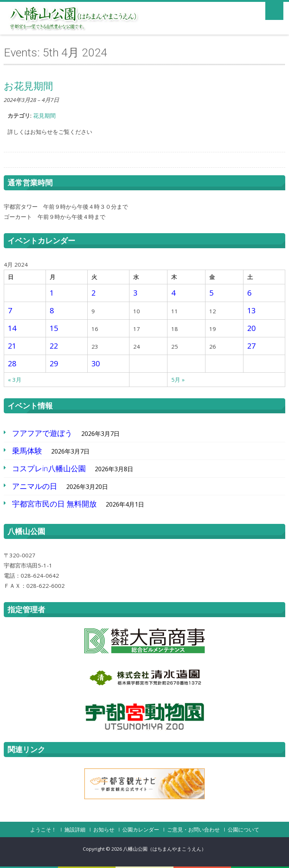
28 (12, 363)
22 (54, 346)
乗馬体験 (27, 451)
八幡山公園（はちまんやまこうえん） (165, 849)
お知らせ (104, 830)
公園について (243, 830)
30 (96, 363)
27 (251, 346)
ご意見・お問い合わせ (193, 830)
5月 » (178, 379)
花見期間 (44, 115)
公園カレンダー (141, 830)
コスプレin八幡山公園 (49, 468)
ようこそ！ (43, 830)
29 (54, 363)
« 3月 (15, 379)
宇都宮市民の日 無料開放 (54, 504)
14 (12, 328)
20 (251, 328)
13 (251, 310)
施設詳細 (75, 830)
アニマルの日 (35, 486)
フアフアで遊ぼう (42, 433)
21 (12, 346)
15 (54, 328)
